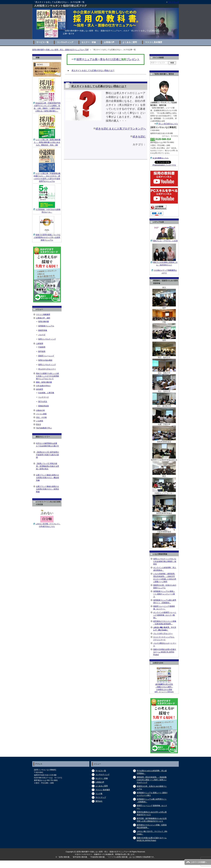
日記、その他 (41, 417)
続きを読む (139, 137)
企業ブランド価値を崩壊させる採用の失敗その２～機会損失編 (47, 478)
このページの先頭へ (199, 862)
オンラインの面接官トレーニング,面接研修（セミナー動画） (165, 615)
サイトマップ (101, 797)
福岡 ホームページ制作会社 (164, 692)
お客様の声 (109, 42)
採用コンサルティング (47, 339)
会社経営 (40, 389)
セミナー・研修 (89, 42)
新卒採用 (42, 351)
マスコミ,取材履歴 (154, 42)
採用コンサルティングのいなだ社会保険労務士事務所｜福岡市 (165, 561)
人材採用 (40, 344)
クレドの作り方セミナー (163, 634)
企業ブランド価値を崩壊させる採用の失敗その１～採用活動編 (47, 489)
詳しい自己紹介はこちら (168, 124)
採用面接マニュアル (46, 326)
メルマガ (42, 335)
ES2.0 (38, 424)
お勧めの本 (40, 410)
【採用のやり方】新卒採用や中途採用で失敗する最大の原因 (47, 455)
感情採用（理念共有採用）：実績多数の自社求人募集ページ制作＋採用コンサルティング (152, 780)
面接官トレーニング (46, 356)
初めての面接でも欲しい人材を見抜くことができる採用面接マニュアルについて (47, 376)
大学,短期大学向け (43, 386)
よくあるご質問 (130, 42)
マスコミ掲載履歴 (43, 314)
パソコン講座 (41, 414)
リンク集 (99, 794)
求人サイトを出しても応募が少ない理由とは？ (93, 70)
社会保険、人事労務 (46, 393)
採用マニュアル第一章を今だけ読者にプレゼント (108, 59)
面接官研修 (43, 330)
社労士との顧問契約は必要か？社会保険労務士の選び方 (47, 445)
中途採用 (42, 347)
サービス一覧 (42, 42)
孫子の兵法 (43, 402)
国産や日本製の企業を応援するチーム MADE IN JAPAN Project (165, 652)
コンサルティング (65, 42)
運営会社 (99, 801)
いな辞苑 (40, 421)
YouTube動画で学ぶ (44, 428)
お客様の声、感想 (43, 318)
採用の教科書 (44, 322)
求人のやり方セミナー (47, 369)
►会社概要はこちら (161, 158)
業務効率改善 (44, 406)
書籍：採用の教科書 (44, 382)
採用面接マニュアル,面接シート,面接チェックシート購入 (164, 594)
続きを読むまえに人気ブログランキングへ (121, 129)
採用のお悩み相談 (45, 360)
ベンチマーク (44, 397)
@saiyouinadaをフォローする (164, 165)
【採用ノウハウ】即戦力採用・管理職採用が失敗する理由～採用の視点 (47, 466)
